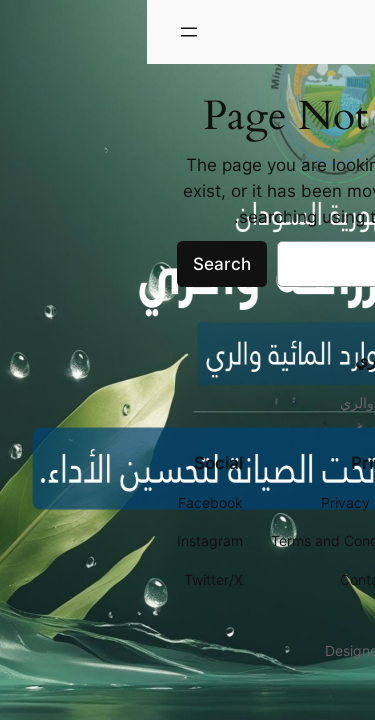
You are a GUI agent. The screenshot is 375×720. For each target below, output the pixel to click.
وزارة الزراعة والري (287, 31)
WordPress (310, 650)
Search (75, 264)
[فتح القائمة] (42, 32)
